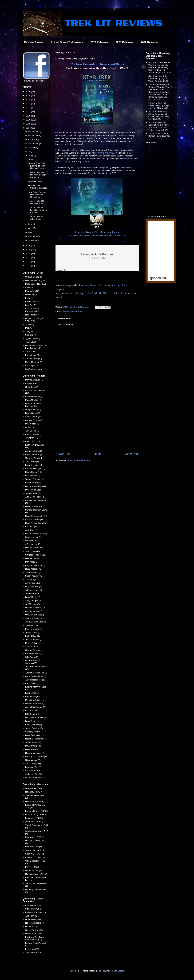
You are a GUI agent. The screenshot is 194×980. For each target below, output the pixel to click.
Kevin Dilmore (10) (34, 465)
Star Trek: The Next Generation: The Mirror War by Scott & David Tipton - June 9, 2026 (159, 126)
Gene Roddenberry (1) (36, 676)
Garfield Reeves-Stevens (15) (33, 662)
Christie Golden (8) (34, 519)
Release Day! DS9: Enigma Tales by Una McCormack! (37, 166)
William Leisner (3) (34, 590)
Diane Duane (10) (34, 472)
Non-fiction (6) (32, 926)
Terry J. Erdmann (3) (35, 479)
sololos (102, 971)
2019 (29, 120)
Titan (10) (30, 324)
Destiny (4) (30, 328)
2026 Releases (150, 42)
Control (31, 159)
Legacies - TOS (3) (34, 818)
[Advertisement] (97, 425)
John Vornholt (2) (33, 742)
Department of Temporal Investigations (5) (36, 347)
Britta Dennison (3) (34, 454)
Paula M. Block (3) (34, 400)
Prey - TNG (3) (32, 867)
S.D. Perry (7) (32, 657)
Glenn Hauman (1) (34, 541)
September (34, 144)
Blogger (121, 971)
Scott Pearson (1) (33, 647)
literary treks (68, 311)
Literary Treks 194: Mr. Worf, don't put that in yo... (38, 175)
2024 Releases (99, 42)
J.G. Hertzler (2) (33, 544)
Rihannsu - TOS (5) (34, 792)
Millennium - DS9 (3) (35, 837)
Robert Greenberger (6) (36, 534)
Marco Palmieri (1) (34, 643)
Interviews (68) (32, 949)
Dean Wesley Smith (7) (36, 718)
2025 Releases (124, 42)
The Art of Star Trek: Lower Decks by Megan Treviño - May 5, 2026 (159, 105)
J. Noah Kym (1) (33, 579)
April (31, 228)
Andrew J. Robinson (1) (36, 673)
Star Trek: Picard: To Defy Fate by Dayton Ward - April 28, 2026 (158, 78)
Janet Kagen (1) (33, 572)
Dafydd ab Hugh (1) (34, 380)
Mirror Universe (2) (34, 362)
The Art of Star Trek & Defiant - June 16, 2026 (159, 135)
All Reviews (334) (33, 905)
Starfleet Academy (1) (35, 369)
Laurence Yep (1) (33, 767)
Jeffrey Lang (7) (33, 583)
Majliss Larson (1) (34, 587)
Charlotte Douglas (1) (35, 469)
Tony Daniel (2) (32, 438)
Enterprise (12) (32, 291)
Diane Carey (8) (33, 413)
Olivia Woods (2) (33, 760)
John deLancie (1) (34, 451)
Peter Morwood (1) (34, 629)
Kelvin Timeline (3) (34, 302)
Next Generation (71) (35, 280)
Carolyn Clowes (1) (34, 420)
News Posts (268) (34, 934)
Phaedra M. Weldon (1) (36, 756)
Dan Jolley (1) (32, 562)
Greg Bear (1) (32, 387)
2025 (29, 95)
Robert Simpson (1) (34, 710)
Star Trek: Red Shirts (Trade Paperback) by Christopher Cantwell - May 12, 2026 (159, 115)
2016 (29, 245)
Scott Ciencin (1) (33, 417)
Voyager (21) (31, 288)
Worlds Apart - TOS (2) (36, 788)
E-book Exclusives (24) (36, 912)
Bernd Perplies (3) (34, 654)
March (32, 232)
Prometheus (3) (32, 355)
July (30, 152)
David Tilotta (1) (33, 735)
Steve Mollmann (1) (34, 625)
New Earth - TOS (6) (35, 801)
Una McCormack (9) (35, 615)
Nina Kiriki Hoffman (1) (36, 548)
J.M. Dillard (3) (32, 461)
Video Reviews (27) (34, 909)
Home (98, 454)
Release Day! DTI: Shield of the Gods (38, 187)
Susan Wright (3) (33, 764)
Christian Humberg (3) (36, 555)
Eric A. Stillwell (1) (34, 725)
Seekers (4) (31, 335)
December (33, 131)
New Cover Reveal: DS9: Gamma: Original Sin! (37, 194)
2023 (29, 104)
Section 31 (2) (32, 352)
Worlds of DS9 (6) (34, 847)
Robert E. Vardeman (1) (36, 739)
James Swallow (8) (34, 728)
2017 (29, 128)
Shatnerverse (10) (34, 359)
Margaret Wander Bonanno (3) (33, 405)
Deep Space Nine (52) (36, 284)
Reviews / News (34, 42)
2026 (29, 91)
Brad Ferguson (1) (34, 483)
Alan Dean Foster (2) (35, 497)
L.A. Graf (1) (31, 527)
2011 (29, 266)
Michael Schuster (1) (35, 700)
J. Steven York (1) (34, 774)
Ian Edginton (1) (33, 476)
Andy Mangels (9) (33, 601)
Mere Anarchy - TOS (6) (36, 815)
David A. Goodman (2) (36, 523)
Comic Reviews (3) (34, 930)
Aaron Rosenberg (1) (35, 680)
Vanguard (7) (31, 331)
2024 (29, 99)
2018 (29, 124)
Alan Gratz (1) (32, 530)
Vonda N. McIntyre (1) (35, 618)
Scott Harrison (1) (33, 537)
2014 (29, 254)
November (33, 135)
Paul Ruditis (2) (32, 683)
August (32, 148)
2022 (29, 108)
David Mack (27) (33, 597)
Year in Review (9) (34, 953)
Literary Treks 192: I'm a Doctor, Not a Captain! (38, 210)
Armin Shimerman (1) (35, 707)
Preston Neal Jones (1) (36, 565)
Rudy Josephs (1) (33, 569)
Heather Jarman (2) (34, 558)
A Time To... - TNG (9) (35, 857)
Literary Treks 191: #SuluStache (36, 218)
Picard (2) (30, 298)
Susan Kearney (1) (34, 576)
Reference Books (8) (35, 923)
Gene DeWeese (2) (34, 458)
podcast (79, 311)
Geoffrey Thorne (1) (34, 732)
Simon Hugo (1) (33, 551)
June (31, 156)
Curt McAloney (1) (34, 611)
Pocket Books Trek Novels (67, 42)
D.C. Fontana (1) (33, 490)
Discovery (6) (31, 295)
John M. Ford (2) (33, 493)
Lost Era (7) (31, 305)
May (31, 224)
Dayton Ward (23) (33, 746)
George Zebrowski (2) (35, 778)
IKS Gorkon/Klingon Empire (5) (34, 320)
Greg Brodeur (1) (33, 410)
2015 (29, 250)
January (32, 240)
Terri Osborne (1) (33, 640)
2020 (29, 116)
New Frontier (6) (33, 315)
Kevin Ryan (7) (32, 693)
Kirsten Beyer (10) (34, 396)
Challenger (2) (32, 366)
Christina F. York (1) (34, 771)
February (33, 236)
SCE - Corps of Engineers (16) (32, 310)
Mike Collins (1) (32, 424)
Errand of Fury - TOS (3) (36, 811)
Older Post (132, 454)
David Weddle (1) (33, 749)
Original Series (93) (34, 277)
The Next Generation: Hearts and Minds (97, 64)
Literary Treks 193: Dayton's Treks (36, 202)
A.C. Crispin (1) (32, 431)
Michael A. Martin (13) (35, 608)
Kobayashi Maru (35, 181)
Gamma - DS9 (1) (34, 870)
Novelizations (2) (33, 919)
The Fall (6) (31, 342)
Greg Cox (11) (32, 427)
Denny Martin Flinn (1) (36, 486)
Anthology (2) (31, 916)
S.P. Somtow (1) (33, 714)
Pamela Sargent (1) (34, 696)
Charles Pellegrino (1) (35, 650)
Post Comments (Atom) (79, 460)
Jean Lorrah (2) (32, 594)
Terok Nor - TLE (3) (34, 822)
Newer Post (63, 454)
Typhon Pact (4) (33, 338)
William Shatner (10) (35, 703)
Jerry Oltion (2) (32, 632)
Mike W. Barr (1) (33, 383)
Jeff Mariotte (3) (33, 604)
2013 (29, 258)
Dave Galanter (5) (34, 506)
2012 (29, 262)
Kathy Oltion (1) (32, 636)
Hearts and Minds (106, 153)
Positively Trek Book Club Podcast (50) (35, 938)
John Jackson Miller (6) (36, 622)
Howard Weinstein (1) (35, 753)
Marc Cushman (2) (34, 434)
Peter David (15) (33, 441)
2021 (29, 112)
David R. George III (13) (36, 516)
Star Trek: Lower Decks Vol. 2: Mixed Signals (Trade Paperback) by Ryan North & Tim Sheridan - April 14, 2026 (160, 67)
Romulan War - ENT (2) (36, 874)
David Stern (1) (32, 721)
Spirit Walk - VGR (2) (35, 854)
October (32, 139)
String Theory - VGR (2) (36, 850)
